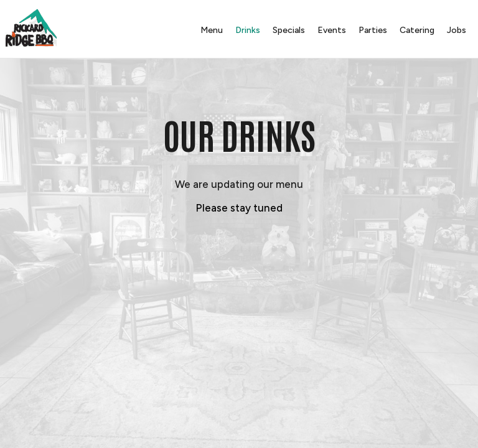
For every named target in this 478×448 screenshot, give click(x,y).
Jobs (456, 31)
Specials (288, 31)
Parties (372, 31)
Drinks (247, 31)
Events (331, 31)
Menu (211, 31)
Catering (416, 31)
